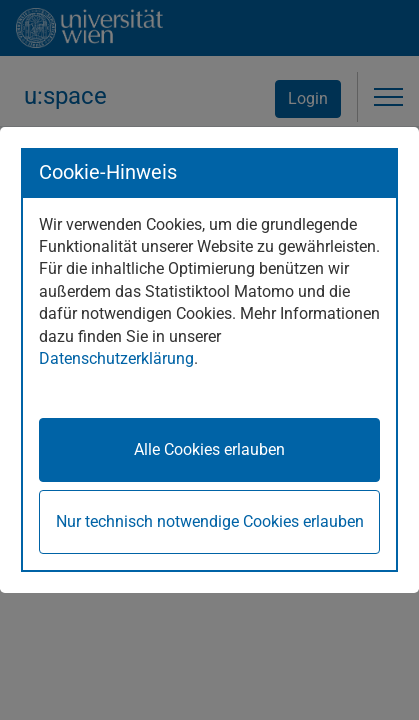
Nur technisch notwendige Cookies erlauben (210, 521)
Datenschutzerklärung (116, 358)
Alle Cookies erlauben (209, 449)
